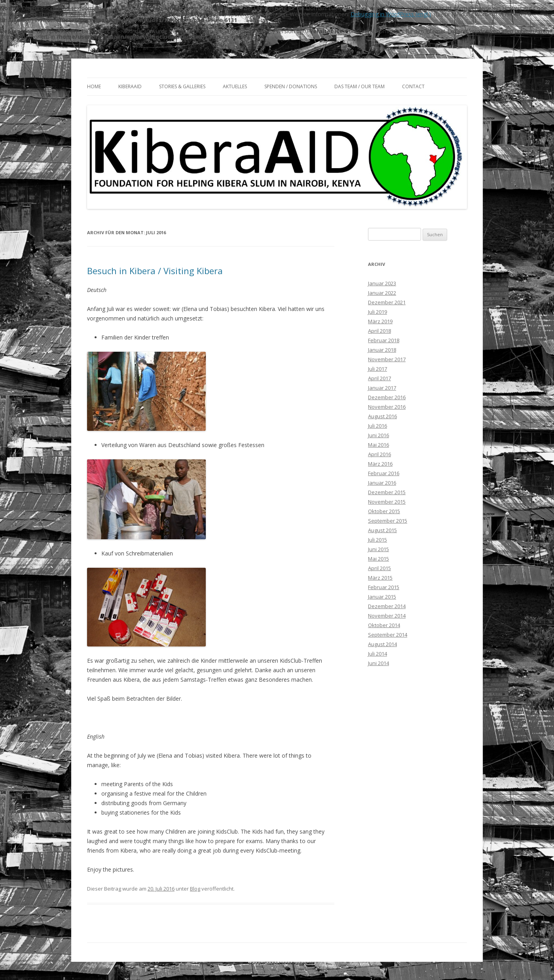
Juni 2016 (379, 434)
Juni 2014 (379, 662)
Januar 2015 (382, 596)
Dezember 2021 (387, 301)
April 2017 (379, 377)
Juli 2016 (378, 425)
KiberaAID (130, 86)
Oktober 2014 (384, 624)
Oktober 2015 (384, 510)
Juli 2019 (378, 311)
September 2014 (388, 634)
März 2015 (380, 577)
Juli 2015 (378, 539)
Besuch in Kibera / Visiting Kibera (155, 270)
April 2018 (379, 330)
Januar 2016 (382, 482)
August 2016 (382, 415)
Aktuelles (235, 86)
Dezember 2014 (387, 605)
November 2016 (387, 406)
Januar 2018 (382, 349)
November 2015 (387, 501)
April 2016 (379, 453)
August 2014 (382, 643)
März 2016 (380, 463)
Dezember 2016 (387, 396)
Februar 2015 (384, 586)
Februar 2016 (384, 472)
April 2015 (379, 567)
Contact (413, 86)
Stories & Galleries (182, 86)
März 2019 (380, 320)
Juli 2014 (378, 653)
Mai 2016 (379, 444)
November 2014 (387, 615)
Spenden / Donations (291, 86)
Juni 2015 (379, 548)
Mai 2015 (379, 558)
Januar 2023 (382, 282)
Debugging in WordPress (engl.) (391, 14)
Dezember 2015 (387, 491)
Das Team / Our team (360, 86)
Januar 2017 (382, 387)
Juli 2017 (378, 368)
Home (94, 86)
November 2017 (387, 358)
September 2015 (388, 520)
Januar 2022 (382, 292)
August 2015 (382, 529)
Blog (195, 888)
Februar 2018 (384, 339)
